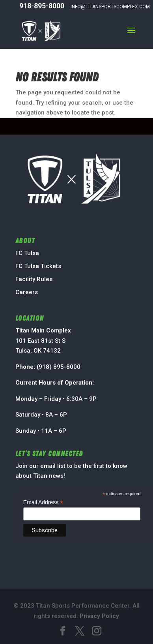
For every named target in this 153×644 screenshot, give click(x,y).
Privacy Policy (99, 616)
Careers (27, 292)
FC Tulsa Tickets (38, 266)
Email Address (43, 502)
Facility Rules (34, 279)
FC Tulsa (27, 253)
